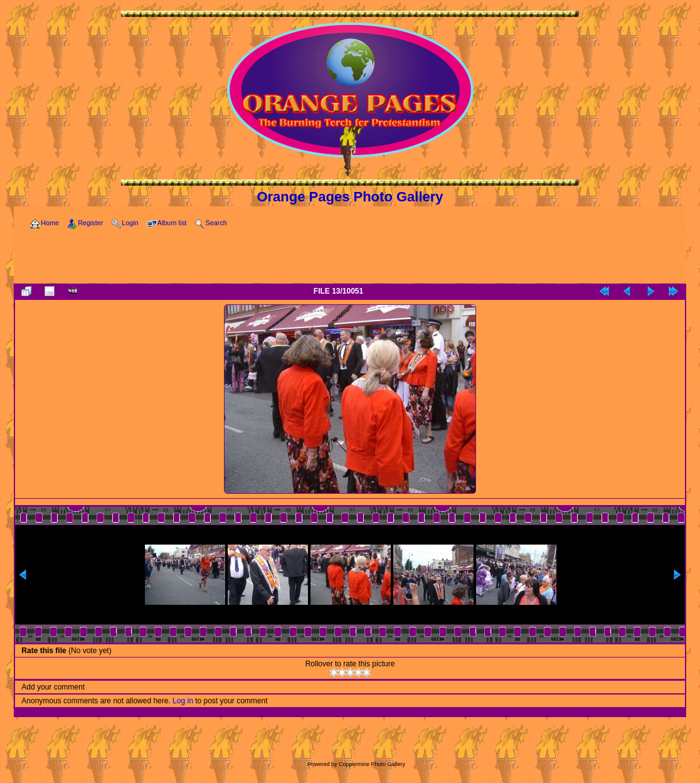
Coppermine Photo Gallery (372, 764)
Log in (183, 701)
